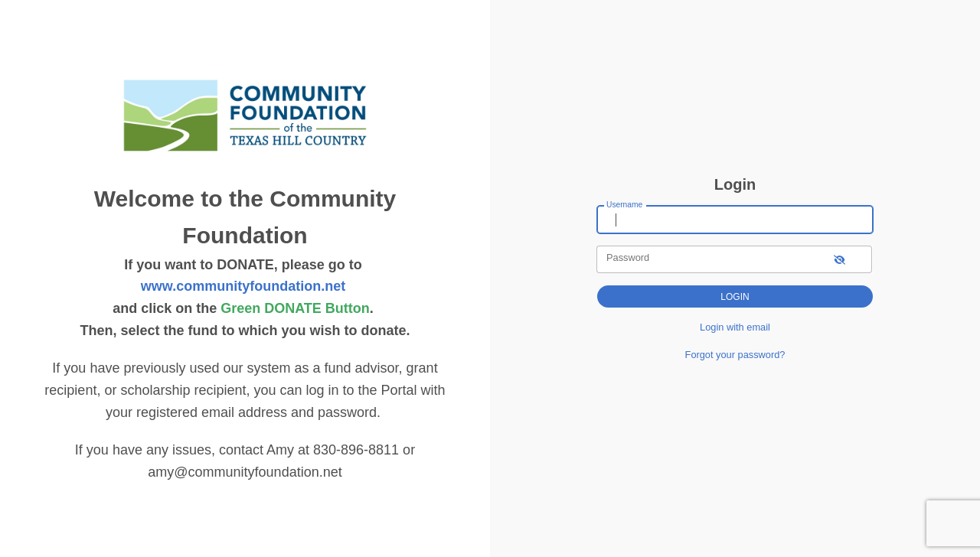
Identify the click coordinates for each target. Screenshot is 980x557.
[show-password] (840, 259)
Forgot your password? (735, 355)
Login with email (735, 327)
